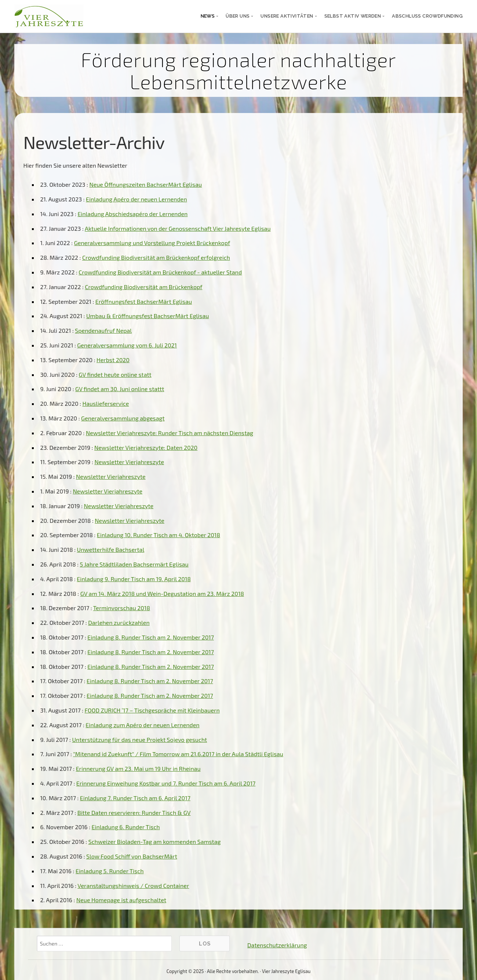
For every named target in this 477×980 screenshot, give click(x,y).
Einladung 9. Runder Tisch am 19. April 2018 (134, 579)
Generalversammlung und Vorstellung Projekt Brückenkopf (152, 243)
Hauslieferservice (105, 403)
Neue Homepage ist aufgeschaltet (121, 900)
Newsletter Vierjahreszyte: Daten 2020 (146, 447)
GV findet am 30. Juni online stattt (120, 389)
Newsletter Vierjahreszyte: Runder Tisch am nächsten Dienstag (170, 433)
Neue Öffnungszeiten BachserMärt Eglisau (145, 184)
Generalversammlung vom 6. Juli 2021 (127, 345)
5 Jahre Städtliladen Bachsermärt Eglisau (134, 564)
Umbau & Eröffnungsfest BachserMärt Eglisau (148, 316)
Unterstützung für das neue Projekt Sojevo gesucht (139, 739)
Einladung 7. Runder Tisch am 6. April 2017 (135, 798)
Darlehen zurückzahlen (119, 622)
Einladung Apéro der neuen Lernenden (136, 199)
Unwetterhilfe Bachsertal (111, 549)
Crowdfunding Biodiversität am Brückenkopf (143, 287)
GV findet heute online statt (115, 374)
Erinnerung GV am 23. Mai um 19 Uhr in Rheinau (138, 768)
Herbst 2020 (113, 360)
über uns (238, 16)
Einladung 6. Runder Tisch (126, 827)
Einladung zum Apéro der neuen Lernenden (142, 725)
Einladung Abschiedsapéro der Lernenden (132, 214)
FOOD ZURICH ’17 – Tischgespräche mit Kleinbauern (152, 710)
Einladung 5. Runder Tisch (110, 871)
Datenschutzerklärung (277, 945)
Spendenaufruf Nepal (103, 330)
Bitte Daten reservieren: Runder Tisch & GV (134, 813)
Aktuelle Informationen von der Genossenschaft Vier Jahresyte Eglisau (178, 228)
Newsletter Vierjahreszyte (129, 462)
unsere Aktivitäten (287, 16)
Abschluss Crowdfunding (427, 16)
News (208, 16)
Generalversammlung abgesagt (123, 418)
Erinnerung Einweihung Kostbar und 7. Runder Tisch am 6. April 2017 (166, 783)
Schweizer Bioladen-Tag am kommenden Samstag (155, 841)
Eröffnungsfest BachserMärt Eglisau (144, 301)
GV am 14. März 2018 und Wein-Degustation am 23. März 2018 (162, 593)
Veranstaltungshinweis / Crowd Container (133, 886)
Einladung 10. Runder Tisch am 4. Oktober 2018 (159, 535)
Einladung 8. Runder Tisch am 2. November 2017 (151, 637)
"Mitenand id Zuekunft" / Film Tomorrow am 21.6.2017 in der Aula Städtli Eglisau (178, 754)
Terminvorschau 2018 (122, 608)
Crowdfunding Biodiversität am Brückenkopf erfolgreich (156, 257)
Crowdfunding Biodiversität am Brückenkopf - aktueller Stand (160, 272)
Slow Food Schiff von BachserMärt (132, 856)
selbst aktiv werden (353, 16)
